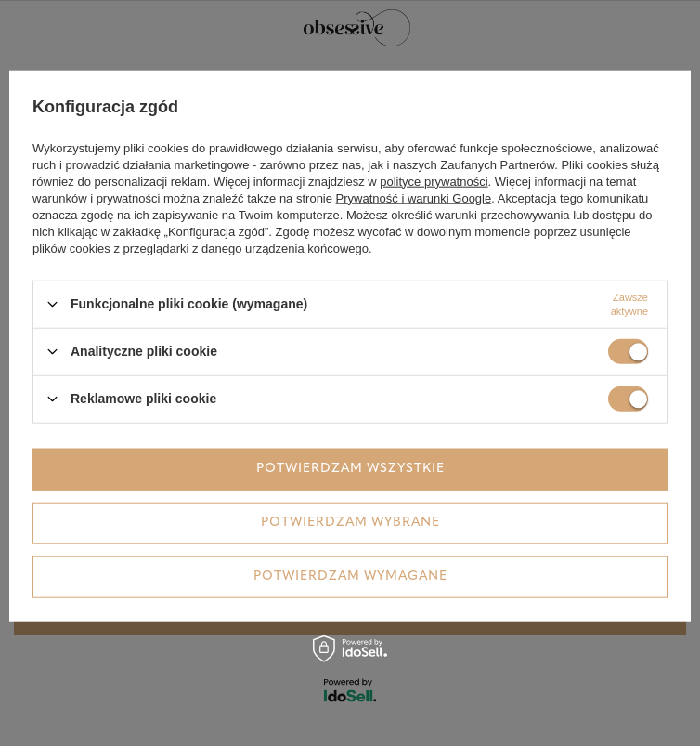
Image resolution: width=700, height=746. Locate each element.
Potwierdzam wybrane (350, 523)
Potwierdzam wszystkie (350, 469)
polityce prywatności (434, 181)
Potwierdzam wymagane (350, 576)
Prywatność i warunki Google (414, 197)
